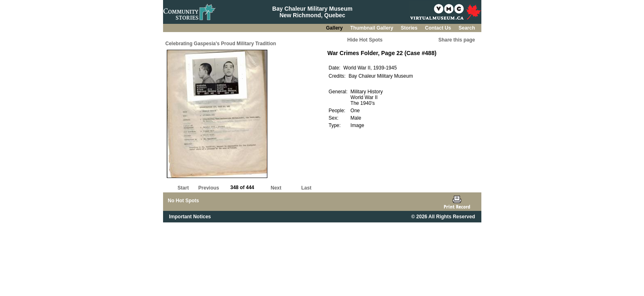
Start (183, 188)
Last (306, 188)
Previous (209, 188)
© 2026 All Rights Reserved (443, 217)
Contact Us (439, 28)
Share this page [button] (457, 40)
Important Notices (190, 217)
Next (276, 188)
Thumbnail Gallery (373, 28)
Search (467, 28)
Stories (410, 28)
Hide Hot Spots (365, 40)
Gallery (335, 28)
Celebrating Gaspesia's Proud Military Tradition (221, 44)
